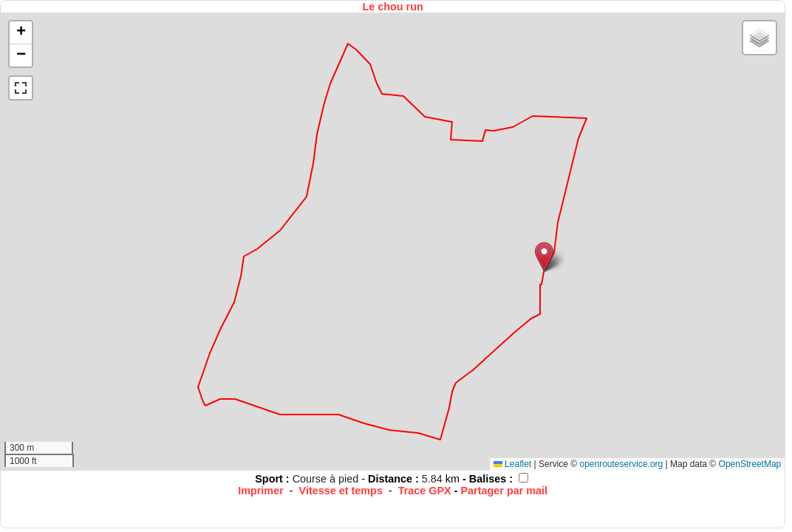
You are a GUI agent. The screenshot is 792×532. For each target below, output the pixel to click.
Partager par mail (505, 491)
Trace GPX (425, 491)
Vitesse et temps (341, 491)
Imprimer (261, 491)
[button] (544, 257)
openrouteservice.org (621, 464)
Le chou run (392, 7)
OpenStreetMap (750, 464)
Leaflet (512, 464)
